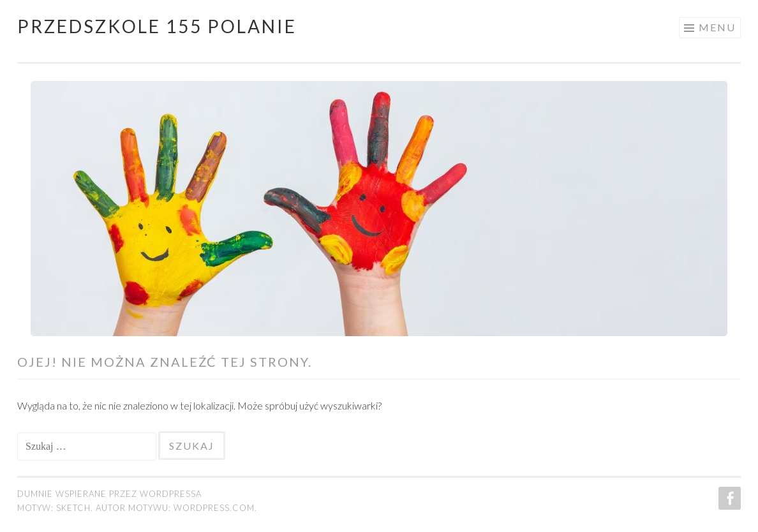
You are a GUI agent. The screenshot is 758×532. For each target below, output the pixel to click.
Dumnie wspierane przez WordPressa (109, 494)
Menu (717, 27)
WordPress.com (214, 508)
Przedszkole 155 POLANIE (157, 26)
